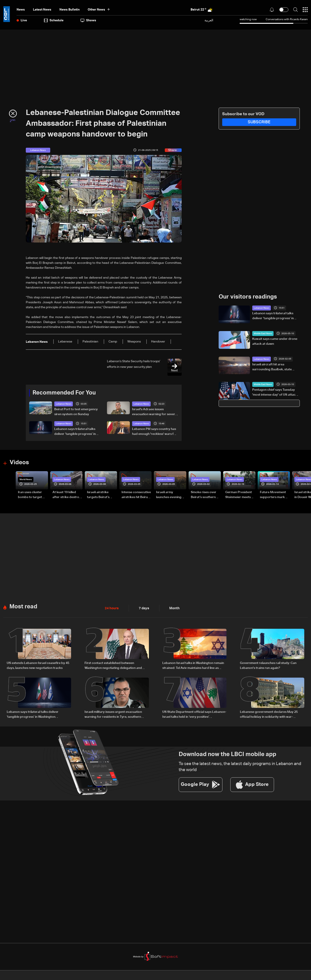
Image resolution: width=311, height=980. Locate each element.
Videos (19, 463)
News (21, 10)
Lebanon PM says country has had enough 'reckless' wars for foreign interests (154, 432)
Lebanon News (64, 404)
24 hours (111, 608)
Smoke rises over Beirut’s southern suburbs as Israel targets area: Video (205, 495)
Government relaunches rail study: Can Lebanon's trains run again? (268, 665)
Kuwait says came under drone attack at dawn (275, 341)
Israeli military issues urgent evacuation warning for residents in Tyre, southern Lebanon (113, 714)
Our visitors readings (248, 297)
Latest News (42, 10)
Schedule (54, 20)
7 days (143, 608)
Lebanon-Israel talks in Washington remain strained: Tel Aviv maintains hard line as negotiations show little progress (193, 666)
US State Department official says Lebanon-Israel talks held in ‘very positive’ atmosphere (194, 714)
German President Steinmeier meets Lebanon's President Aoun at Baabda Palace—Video (240, 495)
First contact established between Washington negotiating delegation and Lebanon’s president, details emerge (113, 666)
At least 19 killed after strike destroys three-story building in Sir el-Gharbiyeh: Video (67, 495)
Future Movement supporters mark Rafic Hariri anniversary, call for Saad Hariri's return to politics (274, 495)
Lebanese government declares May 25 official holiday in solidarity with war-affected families (269, 714)
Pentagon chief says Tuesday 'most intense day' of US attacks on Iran (276, 393)
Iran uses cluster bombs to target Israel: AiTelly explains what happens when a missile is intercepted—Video (32, 495)
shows (88, 20)
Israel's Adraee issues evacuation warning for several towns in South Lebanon (155, 412)
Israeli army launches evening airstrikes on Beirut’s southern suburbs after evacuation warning (171, 495)
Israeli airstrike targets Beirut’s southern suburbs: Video (100, 495)
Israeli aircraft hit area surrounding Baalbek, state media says (272, 367)
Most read (23, 607)
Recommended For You (64, 393)
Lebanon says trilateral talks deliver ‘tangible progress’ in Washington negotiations (75, 432)
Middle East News (263, 334)
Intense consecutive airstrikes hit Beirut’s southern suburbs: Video (136, 495)
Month (173, 608)
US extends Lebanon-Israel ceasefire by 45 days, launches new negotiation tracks (38, 665)
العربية (209, 20)
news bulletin (70, 10)
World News (26, 479)
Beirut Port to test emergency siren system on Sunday (76, 412)
